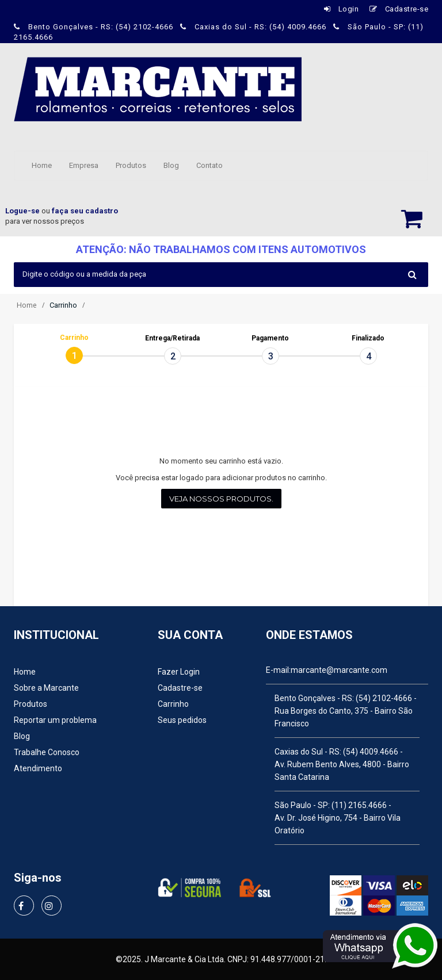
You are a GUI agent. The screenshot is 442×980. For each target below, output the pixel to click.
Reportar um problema (55, 720)
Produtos (131, 165)
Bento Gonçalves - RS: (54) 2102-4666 (95, 27)
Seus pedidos (182, 720)
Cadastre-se (399, 9)
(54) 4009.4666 (371, 752)
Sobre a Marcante (46, 688)
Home (42, 165)
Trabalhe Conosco (47, 752)
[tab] (74, 355)
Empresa (84, 165)
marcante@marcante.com (339, 670)
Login (342, 9)
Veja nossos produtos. (221, 499)
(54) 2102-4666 (384, 698)
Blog (171, 165)
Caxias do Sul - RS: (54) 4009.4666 (254, 27)
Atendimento (38, 768)
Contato (209, 165)
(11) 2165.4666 (359, 805)
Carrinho (173, 704)
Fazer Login (179, 672)
